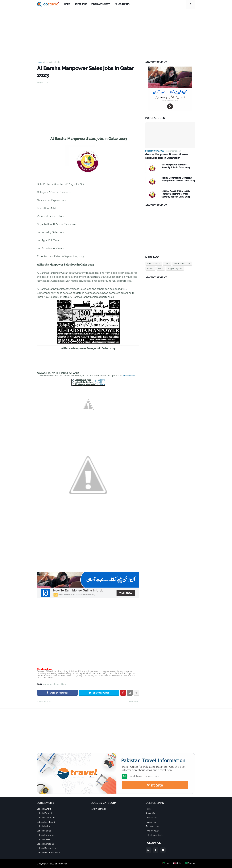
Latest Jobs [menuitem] (80, 4)
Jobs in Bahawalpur (46, 848)
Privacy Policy (153, 831)
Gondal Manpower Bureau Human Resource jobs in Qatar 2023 (167, 156)
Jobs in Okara (44, 839)
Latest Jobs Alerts (154, 835)
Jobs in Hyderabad (46, 835)
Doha (167, 263)
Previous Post (45, 701)
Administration (154, 263)
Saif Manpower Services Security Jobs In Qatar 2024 (176, 166)
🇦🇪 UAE (166, 864)
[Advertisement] (116, 32)
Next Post (134, 701)
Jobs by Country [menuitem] (100, 4)
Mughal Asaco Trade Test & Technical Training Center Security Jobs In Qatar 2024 (176, 194)
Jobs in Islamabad (46, 818)
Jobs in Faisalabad (46, 822)
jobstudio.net (129, 376)
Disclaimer (151, 822)
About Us (150, 813)
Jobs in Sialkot (44, 831)
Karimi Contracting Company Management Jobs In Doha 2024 (178, 179)
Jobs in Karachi (44, 813)
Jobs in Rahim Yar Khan (48, 853)
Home (40, 62)
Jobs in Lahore (44, 809)
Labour (150, 268)
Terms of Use (152, 826)
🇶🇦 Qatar (177, 864)
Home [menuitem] (67, 4)
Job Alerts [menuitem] (122, 4)
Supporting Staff (175, 268)
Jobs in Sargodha (45, 844)
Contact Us (151, 818)
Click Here (100, 380)
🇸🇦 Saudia (190, 864)
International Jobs (52, 62)
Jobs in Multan (44, 826)
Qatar (64, 684)
